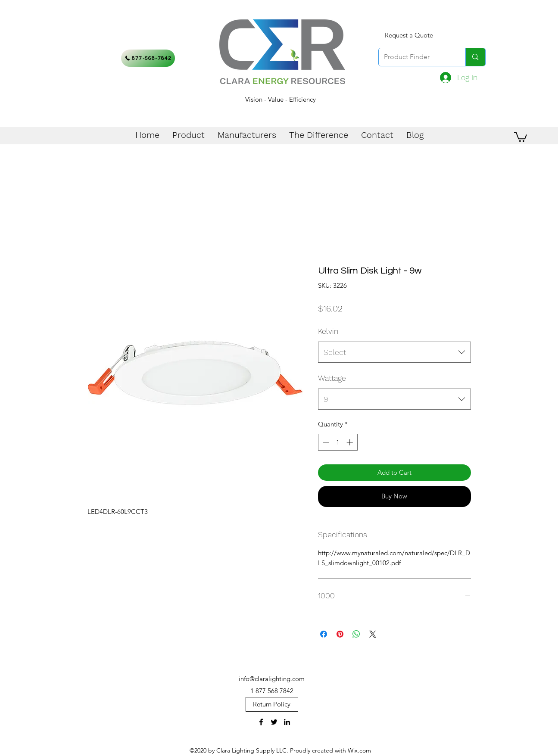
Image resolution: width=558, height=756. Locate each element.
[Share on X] (373, 634)
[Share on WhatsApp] (356, 634)
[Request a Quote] (409, 35)
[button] (521, 136)
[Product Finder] (416, 57)
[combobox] (394, 352)
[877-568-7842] (148, 58)
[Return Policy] (272, 704)
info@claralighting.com (272, 679)
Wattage (332, 378)
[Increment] (351, 442)
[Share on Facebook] (324, 634)
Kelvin (328, 331)
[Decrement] (325, 442)
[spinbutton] (338, 442)
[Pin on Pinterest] (340, 634)
